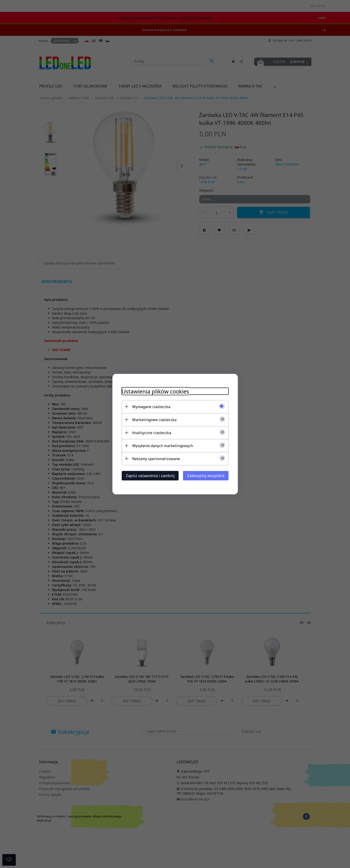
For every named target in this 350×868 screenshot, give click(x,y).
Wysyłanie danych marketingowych (163, 445)
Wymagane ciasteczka (151, 406)
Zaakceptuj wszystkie (206, 475)
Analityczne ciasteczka (152, 432)
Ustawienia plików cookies (155, 391)
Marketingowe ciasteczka (154, 419)
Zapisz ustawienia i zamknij (150, 475)
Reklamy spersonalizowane (156, 458)
